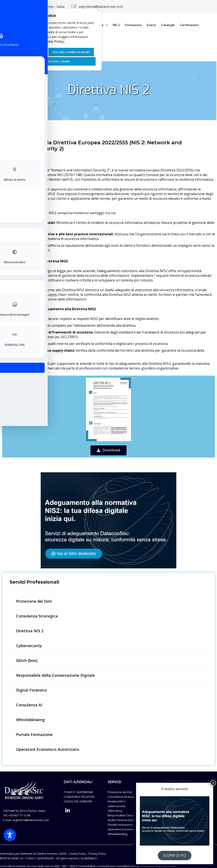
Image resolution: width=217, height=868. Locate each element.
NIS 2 (116, 25)
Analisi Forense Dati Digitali (125, 820)
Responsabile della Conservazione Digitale (56, 675)
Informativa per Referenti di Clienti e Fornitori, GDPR (33, 854)
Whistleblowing (30, 720)
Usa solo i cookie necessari (71, 52)
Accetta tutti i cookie (55, 61)
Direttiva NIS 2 (30, 631)
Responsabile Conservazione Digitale (132, 815)
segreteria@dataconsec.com (101, 7)
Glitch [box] (27, 660)
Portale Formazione (34, 734)
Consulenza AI (29, 705)
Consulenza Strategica (37, 616)
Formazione (133, 25)
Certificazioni (189, 25)
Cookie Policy (53, 41)
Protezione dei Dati (34, 601)
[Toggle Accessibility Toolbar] (10, 835)
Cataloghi (168, 25)
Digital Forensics (31, 690)
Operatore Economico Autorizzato (48, 749)
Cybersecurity (29, 646)
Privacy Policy (173, 806)
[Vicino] (99, 10)
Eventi (151, 25)
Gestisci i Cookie (30, 52)
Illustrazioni (171, 811)
